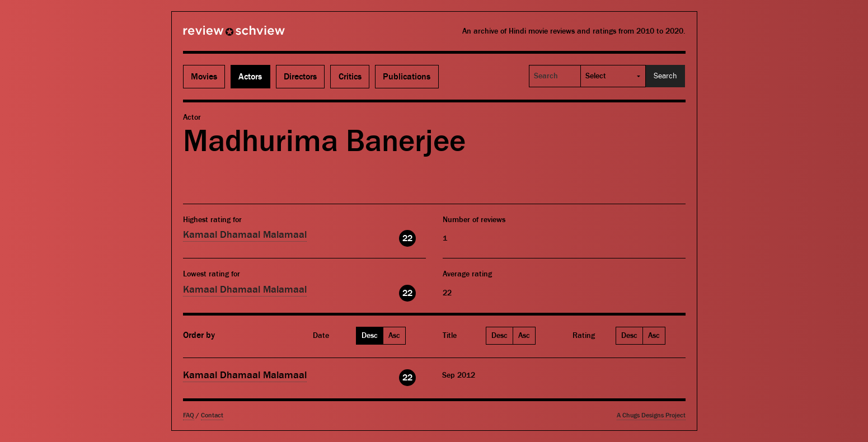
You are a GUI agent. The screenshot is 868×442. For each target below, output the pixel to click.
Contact (212, 415)
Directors (300, 77)
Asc (394, 336)
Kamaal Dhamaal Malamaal (245, 235)
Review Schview (215, 35)
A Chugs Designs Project (651, 415)
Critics (350, 77)
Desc (370, 336)
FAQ (189, 415)
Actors (250, 77)
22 (407, 238)
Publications (407, 77)
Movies (204, 77)
